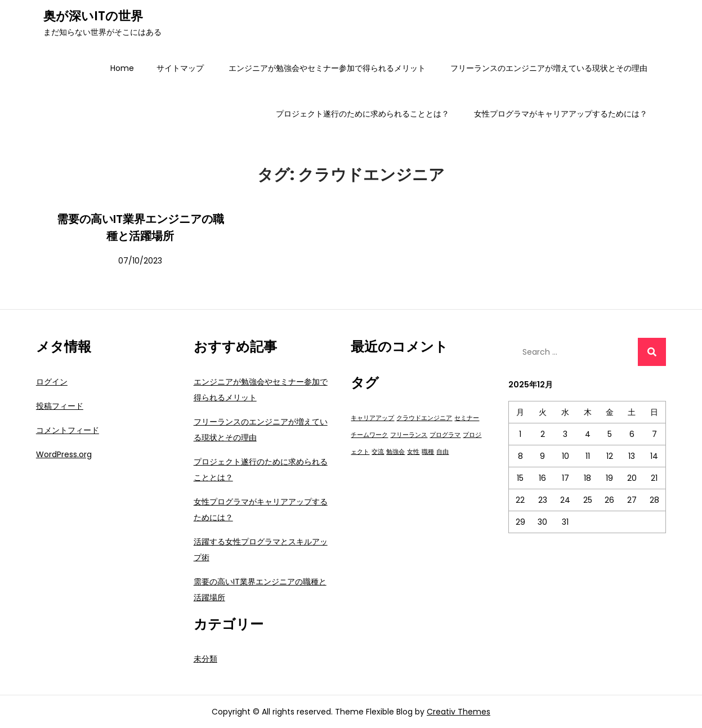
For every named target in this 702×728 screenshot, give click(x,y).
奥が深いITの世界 (93, 16)
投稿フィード (60, 406)
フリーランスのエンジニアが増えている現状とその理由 (549, 68)
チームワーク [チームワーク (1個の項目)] (369, 435)
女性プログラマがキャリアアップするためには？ (561, 114)
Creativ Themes (459, 712)
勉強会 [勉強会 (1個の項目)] (395, 452)
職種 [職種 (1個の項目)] (428, 452)
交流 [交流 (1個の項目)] (378, 452)
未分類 (205, 659)
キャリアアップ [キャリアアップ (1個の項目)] (372, 418)
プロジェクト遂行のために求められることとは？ (363, 114)
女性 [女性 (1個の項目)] (413, 452)
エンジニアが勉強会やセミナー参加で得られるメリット (327, 68)
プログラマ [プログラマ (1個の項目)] (445, 435)
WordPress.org (64, 454)
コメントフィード (68, 430)
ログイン (52, 382)
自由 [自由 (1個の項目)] (442, 452)
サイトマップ (180, 68)
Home (122, 68)
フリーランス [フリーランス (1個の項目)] (409, 435)
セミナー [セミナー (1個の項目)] (467, 418)
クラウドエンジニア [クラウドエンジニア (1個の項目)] (424, 418)
